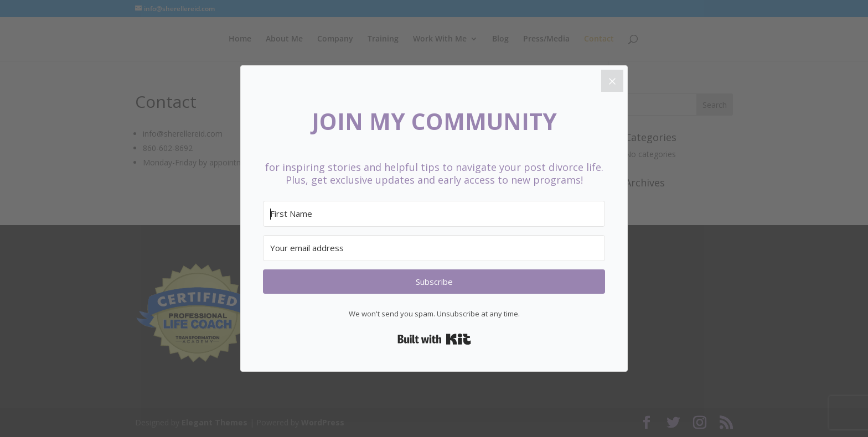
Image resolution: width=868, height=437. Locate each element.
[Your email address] (434, 248)
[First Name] (434, 214)
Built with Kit (434, 339)
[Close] (612, 81)
